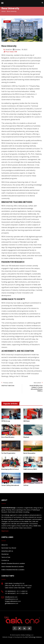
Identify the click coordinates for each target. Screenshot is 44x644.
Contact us (5, 560)
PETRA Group (6, 421)
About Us (4, 545)
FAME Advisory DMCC (30, 469)
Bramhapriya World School (10, 469)
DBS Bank (26, 421)
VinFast (26, 485)
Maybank (26, 437)
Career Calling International (10, 485)
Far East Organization (8, 453)
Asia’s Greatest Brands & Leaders (13, 567)
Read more (5, 531)
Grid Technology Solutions (33, 637)
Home (4, 11)
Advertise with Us (7, 551)
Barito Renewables (29, 453)
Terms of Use (6, 557)
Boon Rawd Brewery (8, 437)
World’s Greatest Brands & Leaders (13, 563)
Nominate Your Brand (9, 548)
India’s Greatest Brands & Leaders (13, 570)
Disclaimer (5, 554)
